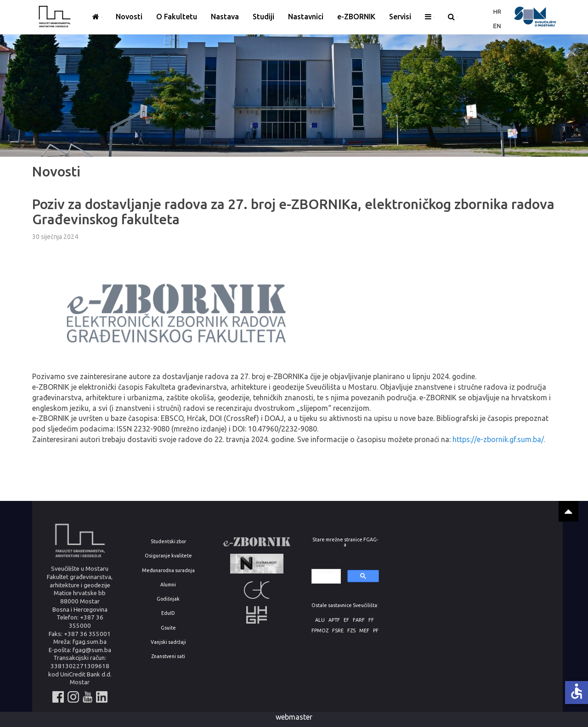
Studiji (263, 17)
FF (371, 620)
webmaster (294, 717)
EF (346, 620)
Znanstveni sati (168, 656)
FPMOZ (320, 631)
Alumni (168, 585)
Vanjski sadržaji (168, 642)
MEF (364, 631)
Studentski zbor (168, 542)
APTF (334, 620)
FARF (359, 620)
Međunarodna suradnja (168, 571)
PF (376, 631)
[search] (325, 576)
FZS (351, 631)
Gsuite (168, 628)
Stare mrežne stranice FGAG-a (345, 542)
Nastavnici (306, 17)
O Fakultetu (177, 17)
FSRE (338, 631)
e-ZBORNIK (356, 17)
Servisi (400, 17)
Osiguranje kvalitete (168, 556)
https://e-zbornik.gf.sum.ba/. (499, 439)
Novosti (129, 17)
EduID (168, 613)
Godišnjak (168, 599)
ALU (320, 620)
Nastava (225, 17)
